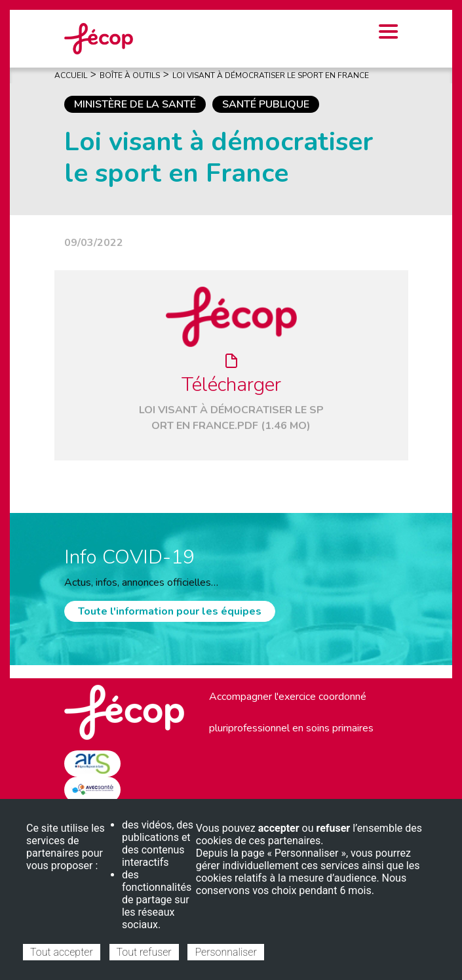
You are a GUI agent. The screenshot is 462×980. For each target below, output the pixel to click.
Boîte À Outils (130, 75)
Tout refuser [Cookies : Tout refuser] (144, 952)
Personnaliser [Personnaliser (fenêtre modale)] (225, 952)
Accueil (71, 75)
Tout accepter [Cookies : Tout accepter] (62, 952)
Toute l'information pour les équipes (170, 611)
